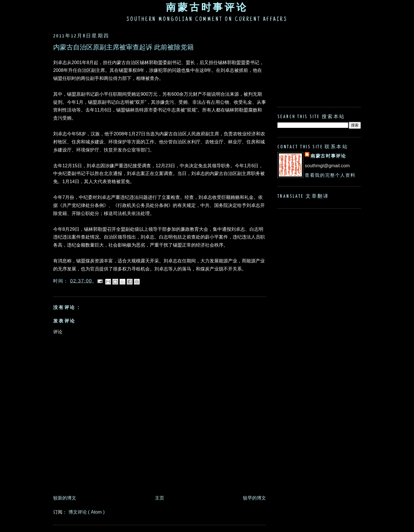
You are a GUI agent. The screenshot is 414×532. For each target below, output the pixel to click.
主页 (160, 498)
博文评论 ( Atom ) (87, 512)
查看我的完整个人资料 (330, 175)
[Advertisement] (158, 476)
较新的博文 (65, 498)
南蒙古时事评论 (207, 7)
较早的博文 (254, 498)
